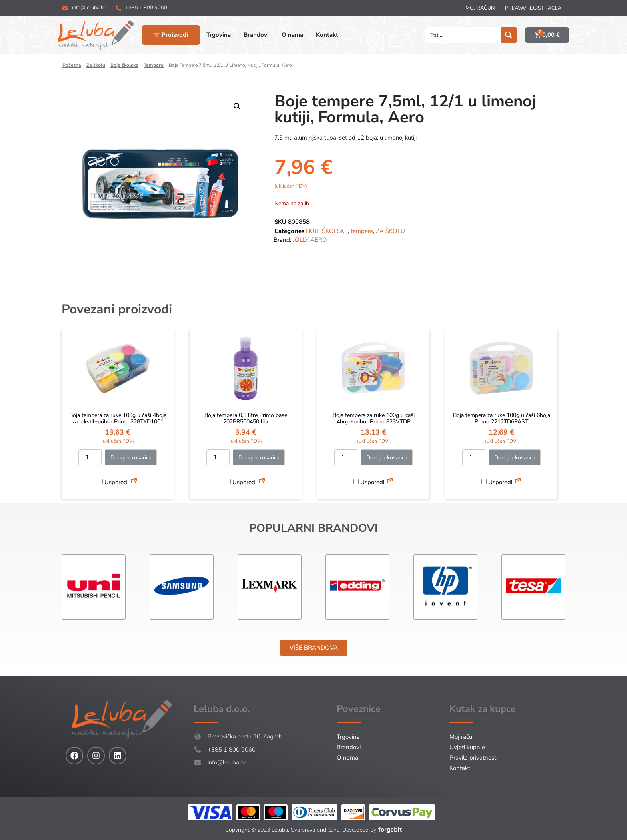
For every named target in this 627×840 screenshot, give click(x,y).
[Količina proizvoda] (90, 457)
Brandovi (349, 747)
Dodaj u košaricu (131, 458)
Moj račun (480, 8)
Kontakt (460, 768)
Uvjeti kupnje (467, 747)
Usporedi (113, 482)
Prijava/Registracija (533, 8)
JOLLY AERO (310, 240)
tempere (154, 65)
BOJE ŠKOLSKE (124, 65)
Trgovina (348, 737)
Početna (72, 65)
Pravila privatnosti (473, 758)
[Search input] (464, 35)
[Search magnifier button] (509, 35)
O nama (347, 758)
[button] (237, 106)
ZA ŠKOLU (96, 65)
